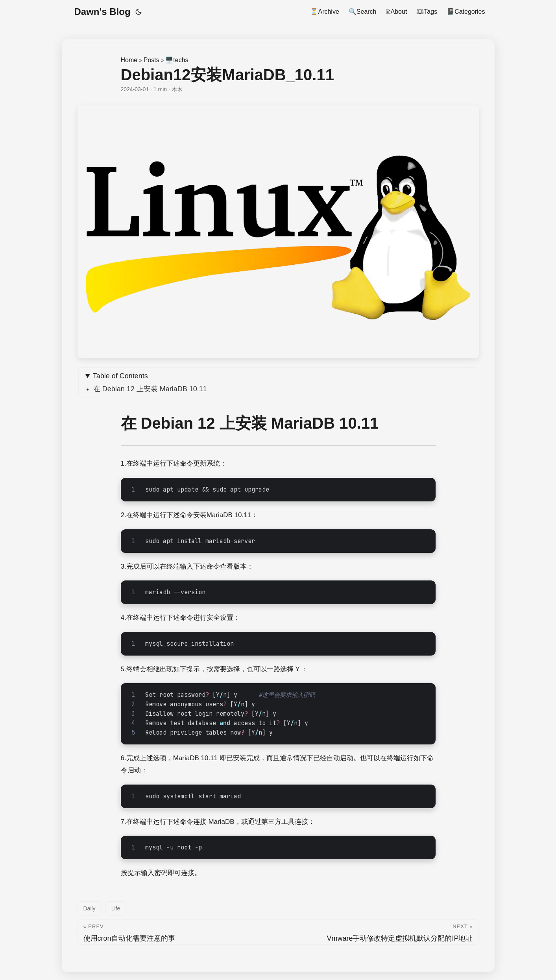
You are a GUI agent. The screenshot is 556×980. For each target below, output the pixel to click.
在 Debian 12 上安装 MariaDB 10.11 (150, 389)
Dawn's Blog (103, 12)
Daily (90, 908)
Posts (151, 60)
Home (129, 60)
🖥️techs (177, 60)
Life (116, 908)
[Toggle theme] (139, 12)
